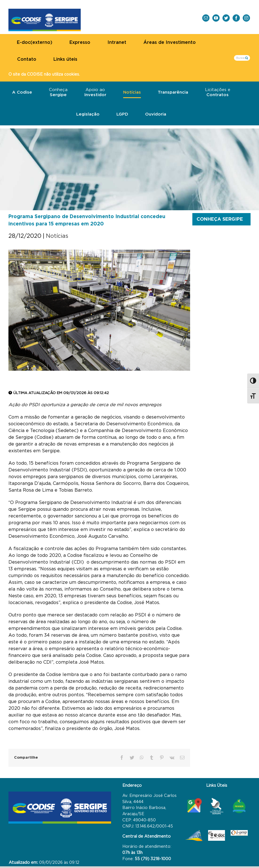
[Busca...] (242, 58)
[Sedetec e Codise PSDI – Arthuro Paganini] (99, 310)
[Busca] (246, 58)
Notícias (57, 236)
